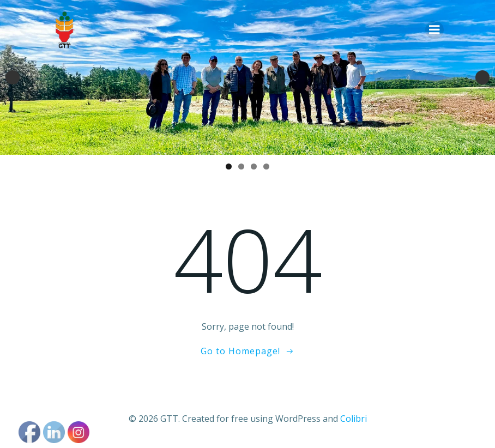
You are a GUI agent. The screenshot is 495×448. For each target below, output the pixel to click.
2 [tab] (241, 167)
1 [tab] (229, 167)
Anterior (13, 77)
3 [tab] (254, 167)
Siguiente (482, 77)
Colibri (354, 419)
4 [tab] (266, 167)
